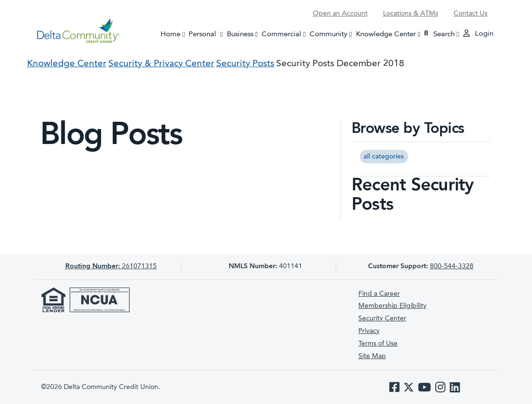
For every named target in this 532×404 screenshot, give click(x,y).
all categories (384, 157)
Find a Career (379, 294)
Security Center (382, 318)
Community (328, 34)
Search (439, 34)
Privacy (369, 331)
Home (170, 34)
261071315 (111, 266)
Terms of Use (378, 344)
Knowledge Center (386, 34)
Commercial (281, 34)
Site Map (372, 356)
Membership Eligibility (392, 306)
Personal (207, 33)
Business (240, 34)
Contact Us (471, 14)
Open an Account (340, 14)
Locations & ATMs (411, 14)
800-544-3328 (452, 266)
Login (478, 33)
